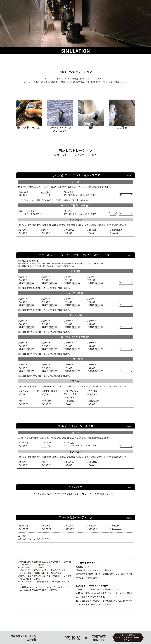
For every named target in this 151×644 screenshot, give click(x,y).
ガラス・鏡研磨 (50, 391)
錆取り (46, 229)
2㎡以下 (24, 277)
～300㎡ (93, 526)
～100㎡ (47, 526)
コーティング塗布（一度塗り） (72, 393)
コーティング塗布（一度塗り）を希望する (30, 212)
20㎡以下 (24, 192)
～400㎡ (115, 526)
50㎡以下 (24, 526)
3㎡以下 (47, 277)
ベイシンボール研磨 (29, 391)
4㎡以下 (69, 277)
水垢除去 (70, 229)
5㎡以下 (92, 277)
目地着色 (93, 229)
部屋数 (22, 283)
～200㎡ (70, 526)
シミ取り (24, 229)
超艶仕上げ (117, 229)
